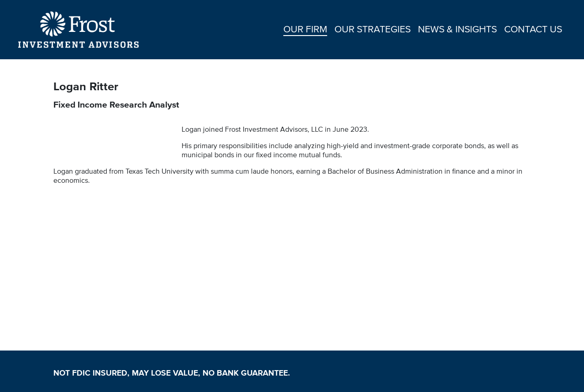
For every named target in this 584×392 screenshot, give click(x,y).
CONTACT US (533, 29)
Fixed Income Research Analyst (116, 104)
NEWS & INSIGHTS (457, 29)
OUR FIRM (305, 29)
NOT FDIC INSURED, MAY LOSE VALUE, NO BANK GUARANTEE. (172, 373)
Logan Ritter (87, 86)
